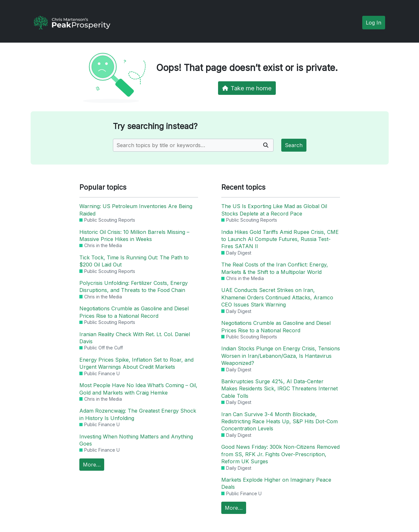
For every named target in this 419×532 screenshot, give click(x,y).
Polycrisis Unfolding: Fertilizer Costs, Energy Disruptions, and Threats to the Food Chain (134, 286)
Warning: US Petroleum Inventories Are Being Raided (136, 210)
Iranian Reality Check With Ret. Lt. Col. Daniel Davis (135, 338)
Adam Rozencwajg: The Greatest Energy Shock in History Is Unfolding (138, 414)
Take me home (247, 88)
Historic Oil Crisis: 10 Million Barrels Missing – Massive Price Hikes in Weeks (134, 236)
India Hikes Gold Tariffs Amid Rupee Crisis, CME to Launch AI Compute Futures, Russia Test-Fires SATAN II (280, 239)
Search (294, 145)
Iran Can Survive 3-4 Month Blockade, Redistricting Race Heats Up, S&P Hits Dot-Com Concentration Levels (279, 422)
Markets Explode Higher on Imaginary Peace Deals (276, 483)
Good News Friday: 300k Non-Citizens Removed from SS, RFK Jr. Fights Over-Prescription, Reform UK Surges (280, 454)
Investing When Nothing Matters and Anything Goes (136, 440)
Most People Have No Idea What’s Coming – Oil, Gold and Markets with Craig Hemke (138, 389)
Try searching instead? (155, 126)
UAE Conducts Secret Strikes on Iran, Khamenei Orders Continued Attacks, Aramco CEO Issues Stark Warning (277, 297)
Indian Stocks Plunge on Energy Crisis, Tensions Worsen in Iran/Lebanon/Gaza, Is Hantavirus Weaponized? (281, 356)
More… (92, 465)
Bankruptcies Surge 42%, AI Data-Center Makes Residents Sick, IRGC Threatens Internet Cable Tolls (279, 389)
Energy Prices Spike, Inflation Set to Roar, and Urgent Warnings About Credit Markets (136, 363)
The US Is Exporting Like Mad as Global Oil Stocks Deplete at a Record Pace (274, 210)
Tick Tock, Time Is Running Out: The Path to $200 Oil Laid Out (134, 261)
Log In (374, 23)
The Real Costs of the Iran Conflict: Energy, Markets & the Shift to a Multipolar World (275, 268)
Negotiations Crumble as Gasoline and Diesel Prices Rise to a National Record (134, 312)
